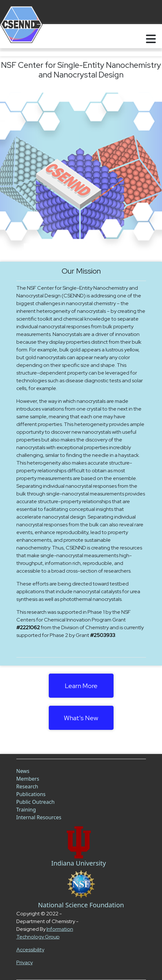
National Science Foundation (81, 905)
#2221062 (28, 627)
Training (26, 810)
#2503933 (103, 635)
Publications (31, 794)
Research (27, 786)
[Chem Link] (79, 842)
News (23, 771)
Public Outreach (36, 802)
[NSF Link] (81, 884)
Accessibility (30, 950)
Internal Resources (39, 817)
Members (28, 779)
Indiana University (79, 863)
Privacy (25, 962)
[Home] (14, 36)
